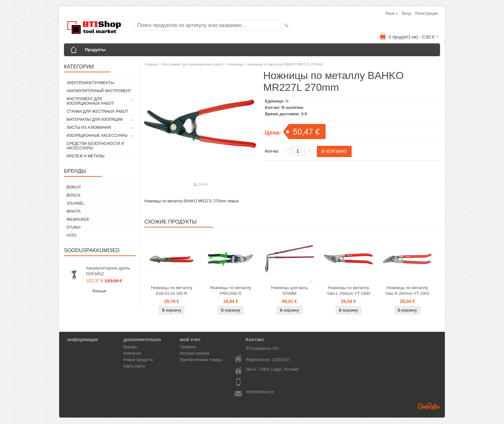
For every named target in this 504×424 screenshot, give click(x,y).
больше (99, 291)
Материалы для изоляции (95, 119)
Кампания (132, 353)
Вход (406, 13)
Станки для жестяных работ (97, 111)
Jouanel (75, 203)
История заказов (195, 353)
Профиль (188, 347)
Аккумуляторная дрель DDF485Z (108, 271)
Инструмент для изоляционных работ (90, 101)
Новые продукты (138, 360)
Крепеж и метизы (85, 156)
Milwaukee (78, 219)
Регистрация (427, 13)
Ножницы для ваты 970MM (289, 291)
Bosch (73, 195)
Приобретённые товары (201, 360)
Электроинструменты (90, 83)
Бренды (130, 347)
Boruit (74, 187)
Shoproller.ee (429, 406)
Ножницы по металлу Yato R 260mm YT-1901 (407, 291)
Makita (74, 211)
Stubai (73, 227)
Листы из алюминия (89, 128)
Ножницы (236, 64)
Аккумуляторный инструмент (99, 91)
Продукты (95, 50)
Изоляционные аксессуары (97, 136)
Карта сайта (134, 366)
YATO (72, 235)
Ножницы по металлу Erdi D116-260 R (172, 291)
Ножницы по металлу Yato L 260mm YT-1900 (348, 291)
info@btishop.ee (260, 392)
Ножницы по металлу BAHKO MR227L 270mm (285, 64)
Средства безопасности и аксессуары (95, 146)
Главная (151, 64)
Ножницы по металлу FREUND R (230, 291)
